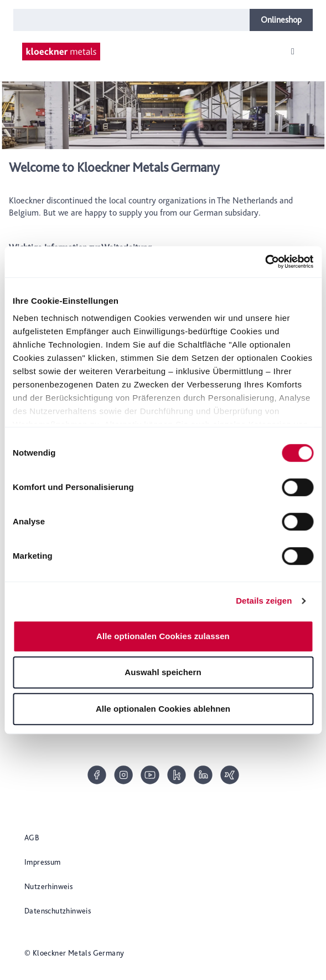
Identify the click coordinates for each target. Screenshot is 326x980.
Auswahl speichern (163, 672)
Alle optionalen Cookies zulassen (163, 636)
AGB (32, 838)
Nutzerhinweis (48, 886)
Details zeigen (264, 601)
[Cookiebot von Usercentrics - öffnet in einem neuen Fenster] (265, 262)
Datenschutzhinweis (58, 911)
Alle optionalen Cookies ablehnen (163, 709)
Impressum (43, 862)
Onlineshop (281, 20)
